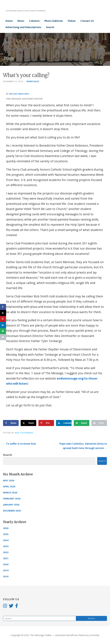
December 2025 (12, 511)
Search (50, 27)
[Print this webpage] (99, 423)
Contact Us (87, 21)
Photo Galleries (54, 21)
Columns (34, 21)
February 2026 (12, 498)
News (21, 21)
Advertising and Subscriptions (23, 27)
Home (9, 21)
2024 (6, 540)
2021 (6, 558)
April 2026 (9, 486)
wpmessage (33, 81)
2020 (6, 564)
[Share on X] (28, 423)
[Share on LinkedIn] (64, 423)
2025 (6, 534)
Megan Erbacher (19, 94)
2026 (6, 528)
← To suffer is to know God (19, 444)
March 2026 (10, 492)
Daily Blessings (24, 433)
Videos (72, 21)
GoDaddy (94, 635)
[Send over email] (82, 423)
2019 (6, 570)
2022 (6, 552)
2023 (6, 546)
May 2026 (9, 480)
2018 (6, 576)
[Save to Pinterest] (46, 423)
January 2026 (11, 505)
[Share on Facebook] (11, 423)
